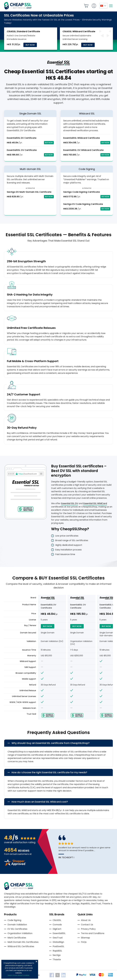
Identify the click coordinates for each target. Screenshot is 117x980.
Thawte (57, 959)
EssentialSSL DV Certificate (22, 138)
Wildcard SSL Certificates (21, 946)
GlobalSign (58, 942)
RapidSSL (57, 951)
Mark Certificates (17, 938)
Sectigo (57, 955)
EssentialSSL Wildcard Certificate (81, 138)
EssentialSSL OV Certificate (22, 150)
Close (36, 961)
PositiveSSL (58, 946)
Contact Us (87, 925)
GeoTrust (58, 938)
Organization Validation (20, 933)
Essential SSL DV (70, 503)
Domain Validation (17, 925)
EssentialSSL (59, 933)
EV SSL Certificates (17, 929)
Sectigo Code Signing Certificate (81, 192)
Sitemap (85, 938)
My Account (94, 6)
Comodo (57, 925)
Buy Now (30, 45)
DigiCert (57, 929)
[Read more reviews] (15, 865)
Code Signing (14, 920)
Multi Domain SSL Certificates (23, 942)
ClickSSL (57, 920)
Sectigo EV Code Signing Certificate (83, 204)
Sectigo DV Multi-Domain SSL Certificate (29, 192)
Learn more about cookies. (19, 975)
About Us (86, 920)
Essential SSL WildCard (95, 503)
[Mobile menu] (111, 6)
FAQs (84, 942)
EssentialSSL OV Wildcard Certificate (83, 150)
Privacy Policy (88, 929)
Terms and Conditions (93, 933)
